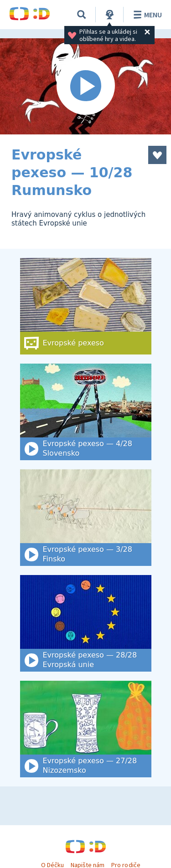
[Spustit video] (85, 86)
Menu (146, 15)
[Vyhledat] (82, 15)
